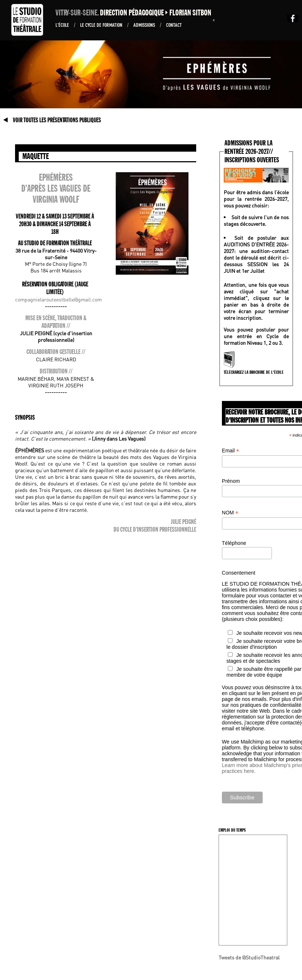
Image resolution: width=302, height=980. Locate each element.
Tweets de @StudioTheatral (249, 957)
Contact (174, 25)
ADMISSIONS (145, 25)
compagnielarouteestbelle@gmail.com (58, 299)
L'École (63, 25)
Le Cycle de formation (102, 25)
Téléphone (234, 543)
